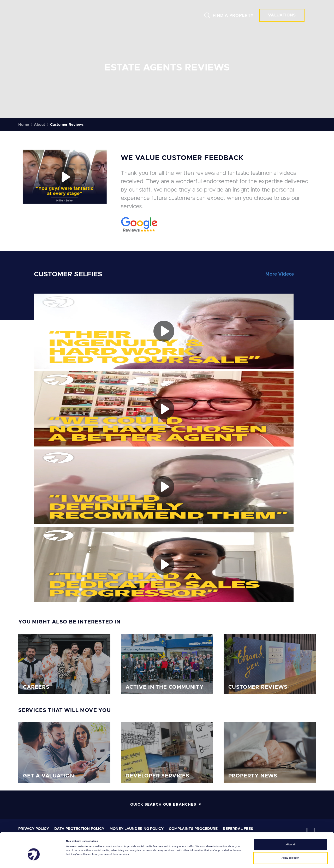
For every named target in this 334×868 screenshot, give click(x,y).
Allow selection (290, 840)
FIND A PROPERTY (233, 15)
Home (24, 125)
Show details (217, 859)
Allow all (290, 826)
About (40, 125)
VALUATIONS (282, 15)
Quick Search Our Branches (163, 805)
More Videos (280, 274)
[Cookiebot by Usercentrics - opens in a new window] (34, 859)
